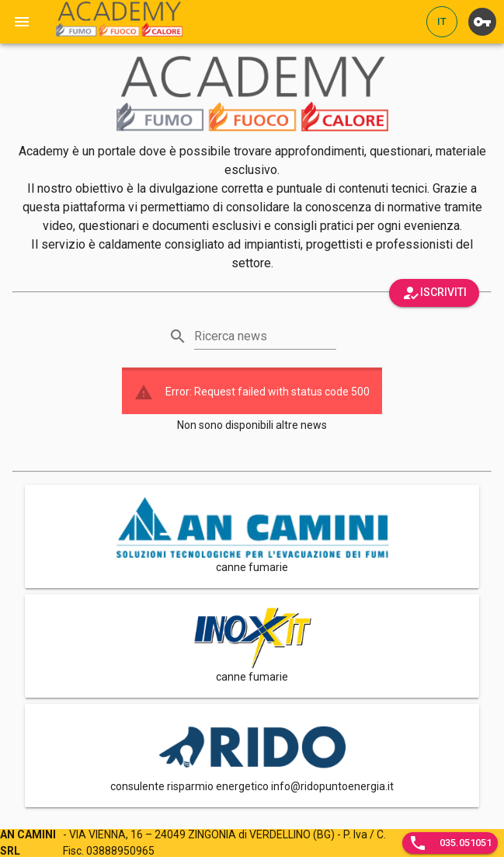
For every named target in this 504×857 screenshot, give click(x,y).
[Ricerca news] (265, 336)
